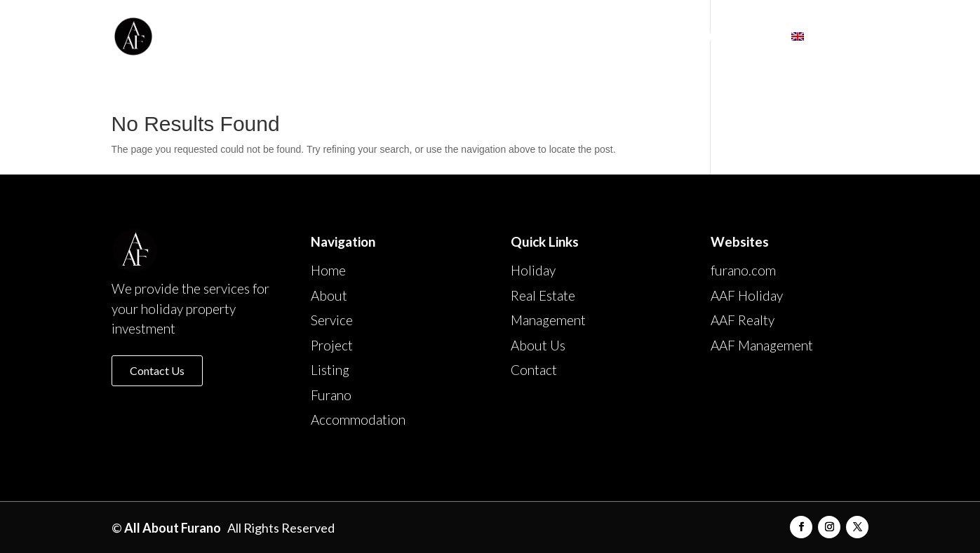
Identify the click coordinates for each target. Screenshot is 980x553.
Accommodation (719, 37)
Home (316, 37)
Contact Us (157, 370)
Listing (561, 37)
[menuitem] (830, 52)
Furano (624, 37)
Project (496, 37)
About (372, 37)
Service (432, 37)
